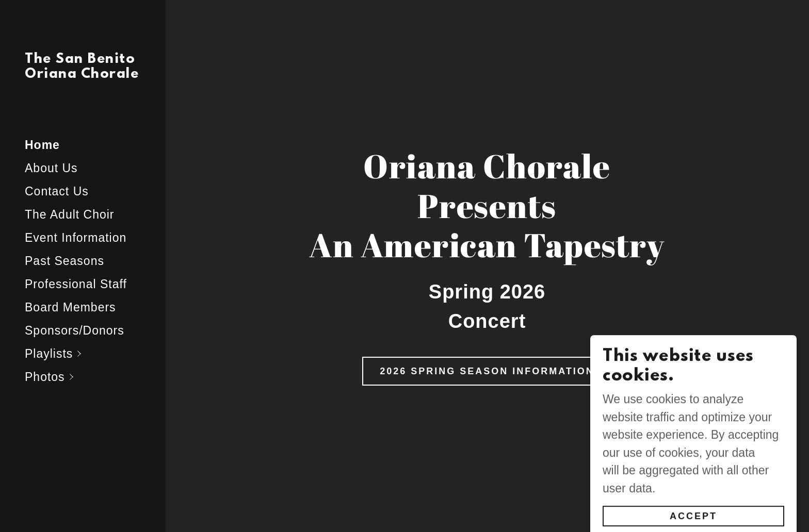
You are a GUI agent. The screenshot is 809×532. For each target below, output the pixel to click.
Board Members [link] (70, 307)
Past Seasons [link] (64, 261)
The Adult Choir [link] (70, 214)
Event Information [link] (76, 238)
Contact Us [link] (57, 191)
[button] (95, 354)
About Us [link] (51, 168)
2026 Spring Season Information (487, 371)
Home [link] (42, 145)
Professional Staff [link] (76, 284)
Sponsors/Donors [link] (75, 330)
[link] (83, 74)
